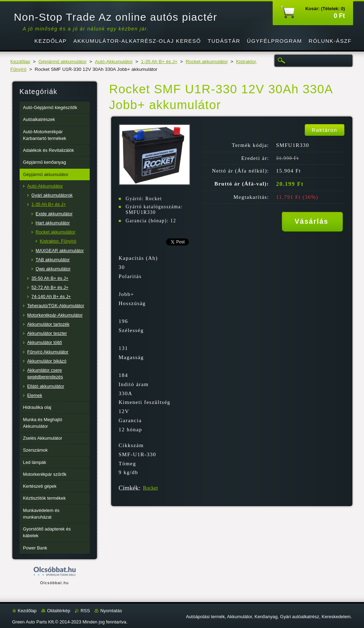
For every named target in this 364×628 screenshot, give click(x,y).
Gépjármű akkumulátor (63, 62)
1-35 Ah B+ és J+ (159, 62)
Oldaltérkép (59, 611)
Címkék (129, 488)
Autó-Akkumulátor (114, 62)
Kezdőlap (20, 62)
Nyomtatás (111, 611)
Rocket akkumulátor (207, 62)
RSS (85, 611)
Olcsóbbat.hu (54, 583)
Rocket (150, 488)
